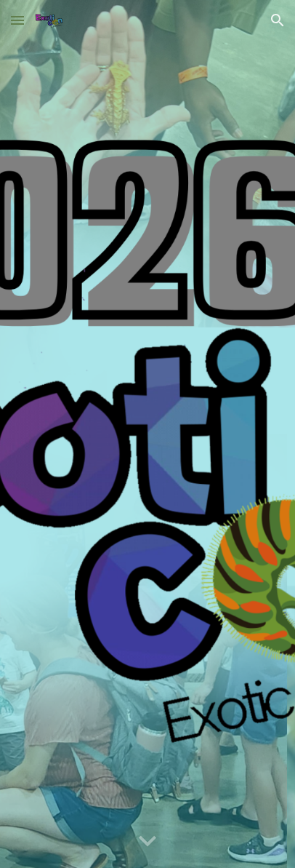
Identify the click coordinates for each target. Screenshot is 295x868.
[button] (17, 20)
